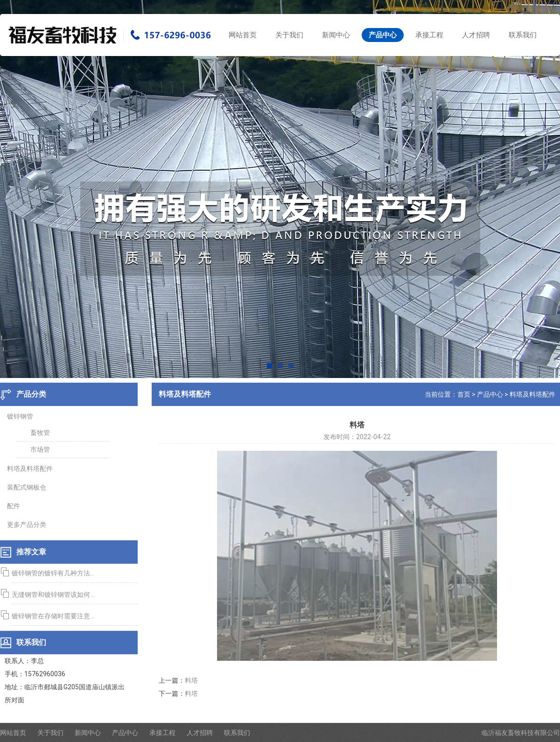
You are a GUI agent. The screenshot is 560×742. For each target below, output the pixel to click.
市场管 (39, 449)
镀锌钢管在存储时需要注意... (52, 616)
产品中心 (383, 35)
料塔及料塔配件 (534, 394)
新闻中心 (336, 35)
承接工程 (429, 35)
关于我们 (289, 35)
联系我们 (523, 35)
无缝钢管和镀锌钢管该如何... (52, 595)
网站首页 (243, 35)
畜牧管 (39, 433)
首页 (465, 394)
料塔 (193, 680)
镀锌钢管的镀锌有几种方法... (52, 573)
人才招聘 (476, 35)
